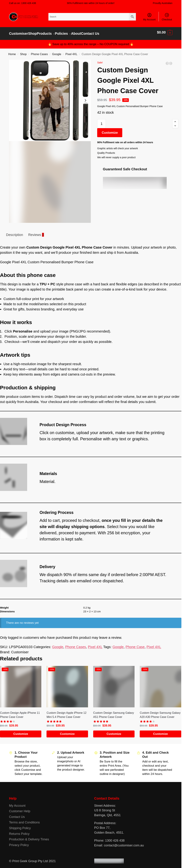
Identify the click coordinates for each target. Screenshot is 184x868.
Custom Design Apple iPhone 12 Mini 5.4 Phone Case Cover (66, 712)
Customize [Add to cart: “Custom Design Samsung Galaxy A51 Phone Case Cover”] (114, 731)
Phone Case (135, 644)
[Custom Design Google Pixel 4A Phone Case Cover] (167, 61)
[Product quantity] (102, 121)
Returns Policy (19, 831)
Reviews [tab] (36, 232)
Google (57, 52)
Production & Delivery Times (29, 837)
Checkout (167, 17)
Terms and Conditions (24, 820)
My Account (149, 17)
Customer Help (20, 809)
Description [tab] (15, 232)
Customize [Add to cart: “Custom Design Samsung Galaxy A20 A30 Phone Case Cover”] (161, 731)
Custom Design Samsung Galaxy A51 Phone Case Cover (114, 712)
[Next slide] (85, 98)
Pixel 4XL (71, 52)
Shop (23, 52)
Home (12, 52)
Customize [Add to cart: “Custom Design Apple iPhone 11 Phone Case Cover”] (21, 731)
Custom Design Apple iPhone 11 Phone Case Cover (20, 712)
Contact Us (17, 814)
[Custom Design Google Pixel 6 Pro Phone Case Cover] (171, 61)
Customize (110, 130)
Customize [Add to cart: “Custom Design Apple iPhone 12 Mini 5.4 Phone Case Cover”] (67, 731)
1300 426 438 (29, 3)
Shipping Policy (20, 826)
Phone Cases (39, 52)
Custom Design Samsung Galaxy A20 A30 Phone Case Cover (160, 712)
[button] (165, 32)
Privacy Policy (19, 843)
